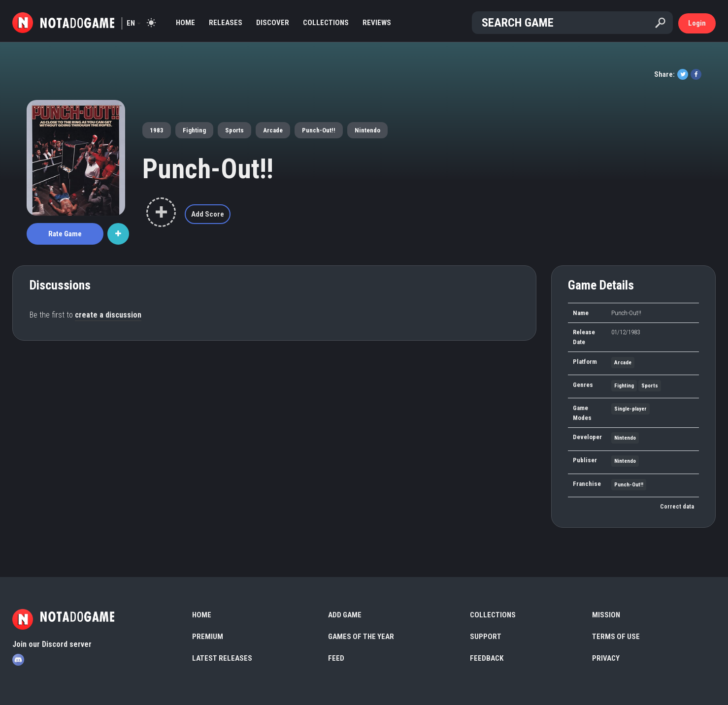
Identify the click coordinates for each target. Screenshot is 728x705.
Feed (336, 658)
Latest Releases (222, 658)
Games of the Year (361, 637)
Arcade (273, 130)
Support (486, 637)
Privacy (606, 658)
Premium (208, 637)
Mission (606, 615)
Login (697, 23)
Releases (226, 23)
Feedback (487, 658)
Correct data (677, 507)
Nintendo (367, 130)
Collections (326, 23)
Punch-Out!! (319, 130)
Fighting (194, 130)
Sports (234, 130)
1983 (157, 130)
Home (185, 23)
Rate (65, 234)
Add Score (208, 214)
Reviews (377, 23)
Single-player (630, 409)
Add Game (345, 615)
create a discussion (108, 315)
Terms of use (616, 637)
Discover (273, 23)
